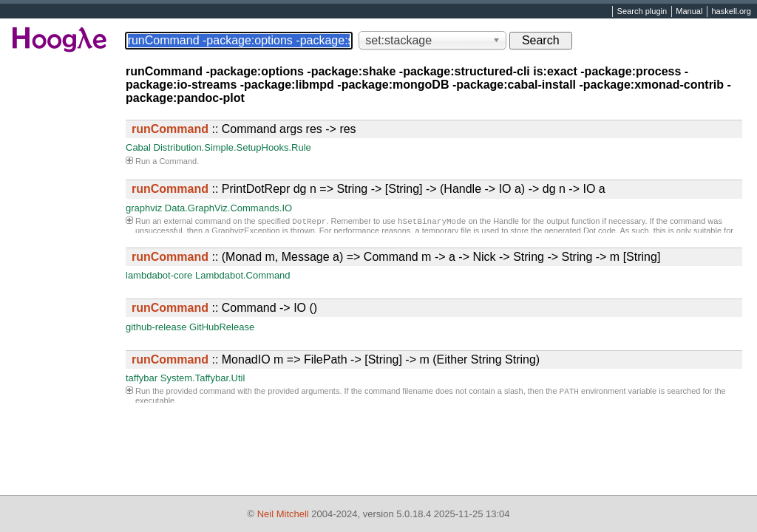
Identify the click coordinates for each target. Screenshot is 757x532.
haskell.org (731, 12)
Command (178, 161)
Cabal (138, 147)
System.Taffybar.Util (203, 378)
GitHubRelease (222, 327)
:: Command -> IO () (224, 308)
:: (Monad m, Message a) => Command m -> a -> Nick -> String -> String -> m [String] (396, 257)
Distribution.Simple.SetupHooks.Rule (232, 147)
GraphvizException (245, 232)
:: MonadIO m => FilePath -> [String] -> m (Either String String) (336, 359)
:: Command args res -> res (244, 129)
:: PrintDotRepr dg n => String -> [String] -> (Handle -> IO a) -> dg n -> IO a (369, 189)
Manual (689, 12)
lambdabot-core (159, 275)
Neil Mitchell (283, 514)
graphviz (144, 208)
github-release (156, 327)
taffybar (142, 378)
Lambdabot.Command (243, 275)
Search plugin (642, 12)
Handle (506, 222)
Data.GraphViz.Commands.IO (228, 208)
